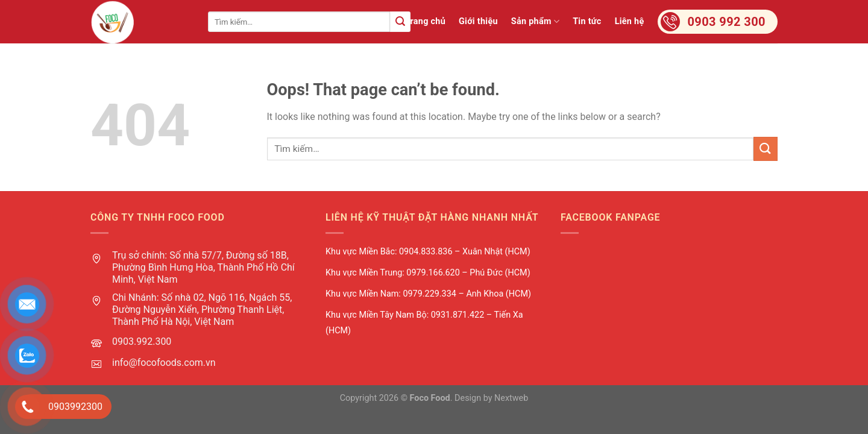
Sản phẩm (535, 21)
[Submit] (400, 22)
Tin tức (587, 21)
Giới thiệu (478, 21)
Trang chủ (425, 21)
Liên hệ (630, 21)
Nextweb (511, 398)
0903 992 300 (727, 22)
